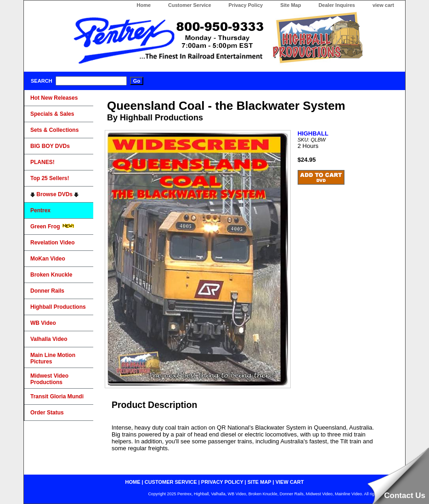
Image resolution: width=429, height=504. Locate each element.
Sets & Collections (54, 130)
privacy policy (222, 482)
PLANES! (42, 162)
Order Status (47, 413)
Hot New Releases (54, 98)
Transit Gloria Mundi (57, 396)
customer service (171, 482)
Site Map (291, 5)
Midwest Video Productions (49, 379)
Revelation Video (52, 243)
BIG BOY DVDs (50, 146)
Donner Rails (47, 291)
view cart (383, 5)
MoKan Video (48, 259)
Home (144, 5)
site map (260, 482)
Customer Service (190, 5)
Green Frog (52, 227)
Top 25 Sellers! (50, 178)
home (133, 482)
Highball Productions (58, 307)
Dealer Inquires (336, 5)
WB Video (43, 323)
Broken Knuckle (51, 275)
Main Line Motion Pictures (53, 358)
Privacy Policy (246, 5)
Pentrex (40, 210)
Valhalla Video (49, 339)
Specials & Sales (52, 114)
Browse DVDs (54, 194)
